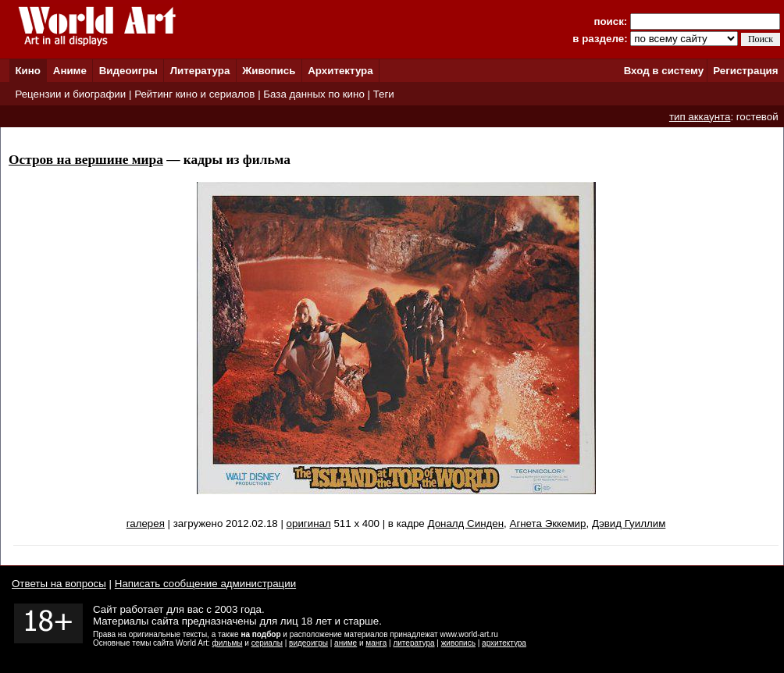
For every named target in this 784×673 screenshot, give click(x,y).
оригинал (309, 523)
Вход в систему (664, 71)
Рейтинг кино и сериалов (194, 94)
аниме (346, 643)
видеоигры (308, 643)
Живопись (269, 71)
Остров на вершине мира (86, 160)
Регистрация (745, 71)
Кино (28, 71)
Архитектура (340, 71)
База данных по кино (314, 94)
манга (376, 643)
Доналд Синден (465, 523)
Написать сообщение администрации (205, 584)
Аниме (70, 71)
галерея (146, 523)
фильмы (228, 643)
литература (413, 643)
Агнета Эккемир (548, 523)
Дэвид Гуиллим (629, 523)
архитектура (504, 643)
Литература (200, 71)
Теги (384, 94)
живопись (458, 643)
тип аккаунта (700, 117)
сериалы (267, 643)
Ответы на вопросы (59, 584)
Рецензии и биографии (70, 94)
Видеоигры (128, 71)
